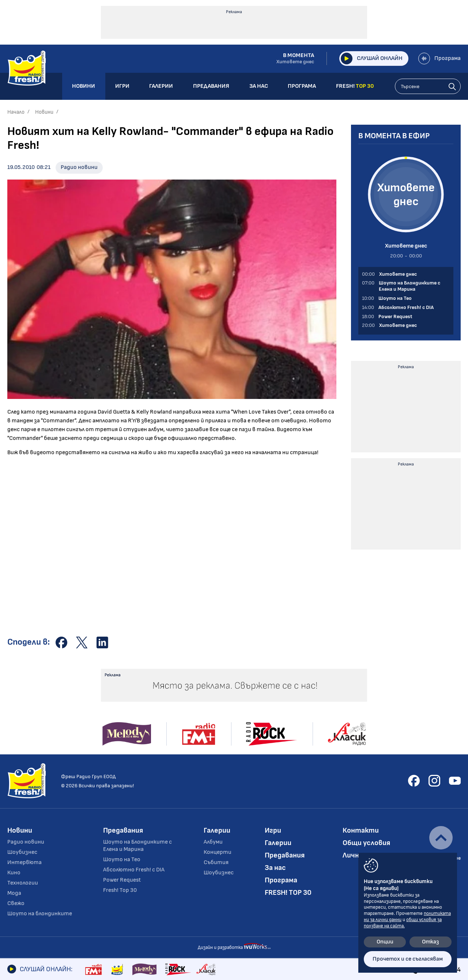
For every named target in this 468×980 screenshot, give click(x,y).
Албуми (213, 842)
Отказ (431, 942)
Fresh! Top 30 (120, 890)
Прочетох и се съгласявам (408, 959)
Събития (216, 862)
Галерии (217, 830)
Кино (14, 873)
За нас (275, 868)
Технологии (23, 883)
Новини (44, 112)
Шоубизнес (22, 852)
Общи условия (366, 843)
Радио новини (79, 167)
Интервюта (24, 862)
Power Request (122, 880)
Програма (439, 59)
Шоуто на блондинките (40, 914)
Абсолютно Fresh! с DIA (134, 870)
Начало (16, 112)
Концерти (218, 852)
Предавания (123, 830)
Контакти (361, 830)
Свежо (16, 903)
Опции (385, 942)
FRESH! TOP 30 (288, 893)
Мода (14, 893)
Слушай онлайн (372, 59)
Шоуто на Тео (122, 860)
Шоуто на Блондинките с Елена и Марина (137, 846)
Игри (273, 830)
